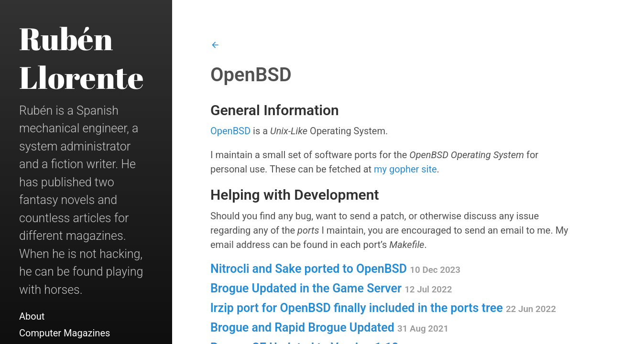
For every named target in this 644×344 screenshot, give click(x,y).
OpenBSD (230, 131)
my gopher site (405, 169)
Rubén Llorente (82, 58)
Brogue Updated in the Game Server (331, 288)
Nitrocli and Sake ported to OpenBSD (335, 269)
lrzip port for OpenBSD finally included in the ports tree (383, 308)
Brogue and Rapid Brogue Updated (329, 328)
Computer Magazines (65, 333)
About (32, 316)
